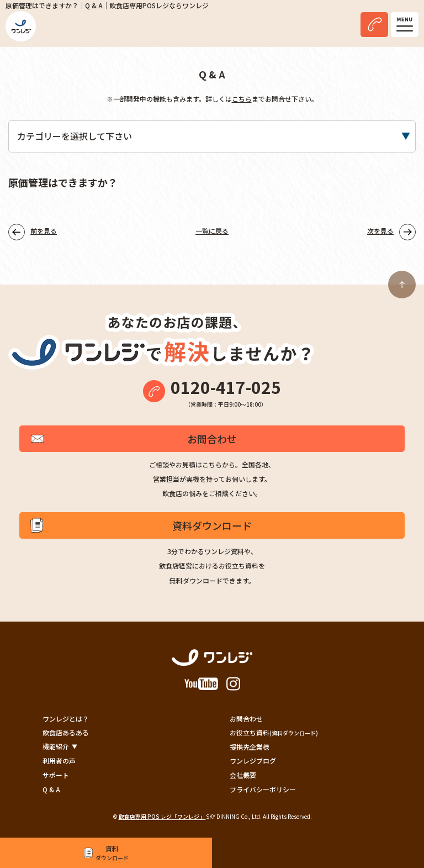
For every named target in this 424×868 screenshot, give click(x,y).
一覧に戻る (212, 231)
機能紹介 (56, 746)
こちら (242, 99)
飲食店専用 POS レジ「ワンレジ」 (162, 816)
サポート (56, 775)
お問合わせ (212, 439)
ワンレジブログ (253, 761)
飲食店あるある (66, 732)
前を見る (44, 231)
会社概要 (243, 775)
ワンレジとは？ (66, 719)
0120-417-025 (226, 387)
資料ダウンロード (212, 525)
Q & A (51, 789)
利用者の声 (59, 761)
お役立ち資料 (274, 732)
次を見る (380, 231)
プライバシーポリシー (263, 789)
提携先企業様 (250, 747)
